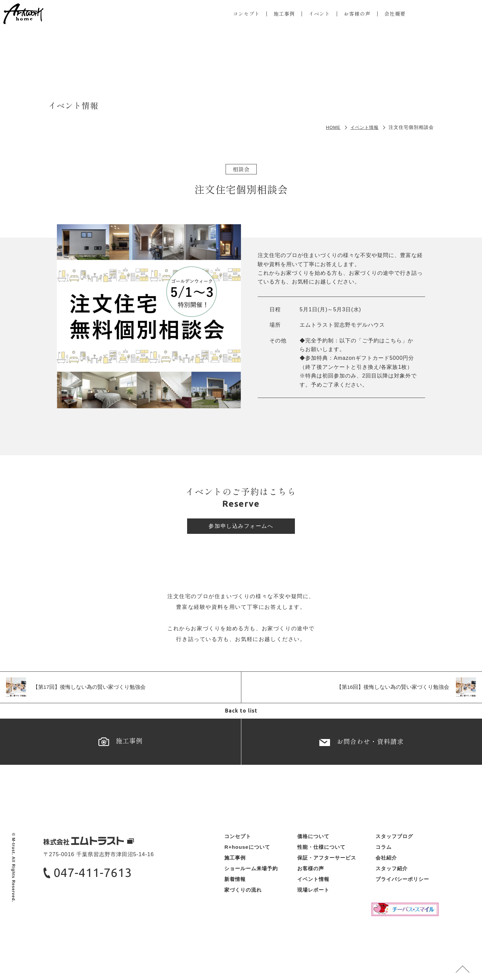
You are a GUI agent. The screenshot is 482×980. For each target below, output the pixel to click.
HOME (331, 127)
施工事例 (280, 15)
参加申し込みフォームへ (241, 527)
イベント (316, 15)
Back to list (241, 713)
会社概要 (395, 15)
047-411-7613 (98, 883)
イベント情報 (364, 127)
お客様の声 (356, 15)
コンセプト (240, 15)
